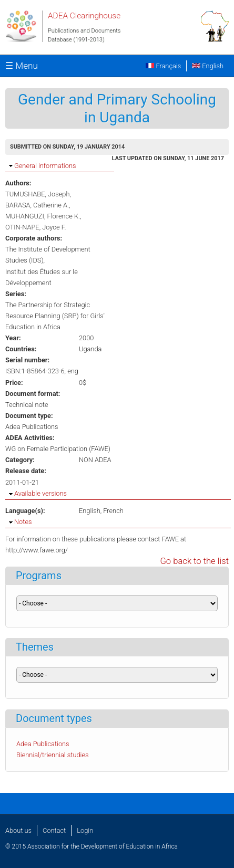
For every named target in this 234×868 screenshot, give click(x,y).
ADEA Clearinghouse (84, 16)
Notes (23, 522)
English (208, 66)
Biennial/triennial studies (53, 755)
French (113, 511)
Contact (54, 830)
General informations (45, 166)
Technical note (27, 405)
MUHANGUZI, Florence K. (43, 216)
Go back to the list (194, 561)
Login (85, 830)
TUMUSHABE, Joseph (37, 194)
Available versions (40, 493)
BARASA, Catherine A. (37, 205)
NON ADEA (95, 460)
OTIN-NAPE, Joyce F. (35, 227)
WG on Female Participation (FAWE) (58, 449)
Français (163, 66)
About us (18, 830)
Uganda (90, 349)
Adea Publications (32, 427)
